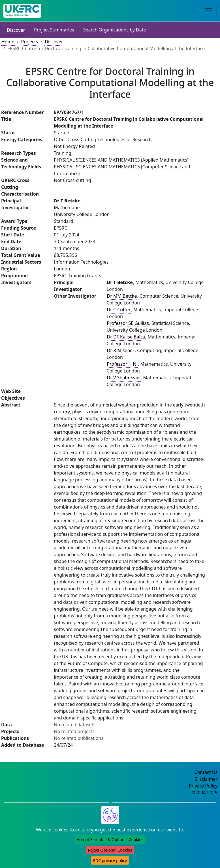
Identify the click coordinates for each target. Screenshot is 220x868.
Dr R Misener (121, 350)
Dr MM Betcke (122, 296)
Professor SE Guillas (128, 323)
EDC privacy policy (110, 860)
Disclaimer (206, 779)
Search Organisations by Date (115, 30)
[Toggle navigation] (209, 11)
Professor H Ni (122, 364)
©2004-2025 (204, 793)
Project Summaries (54, 30)
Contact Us (206, 772)
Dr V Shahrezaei (124, 378)
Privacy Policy (203, 786)
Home (8, 42)
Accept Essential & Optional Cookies (110, 840)
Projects (29, 42)
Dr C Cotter (119, 310)
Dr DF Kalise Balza (126, 337)
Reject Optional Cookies (110, 850)
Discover (16, 30)
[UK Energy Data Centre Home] (22, 11)
